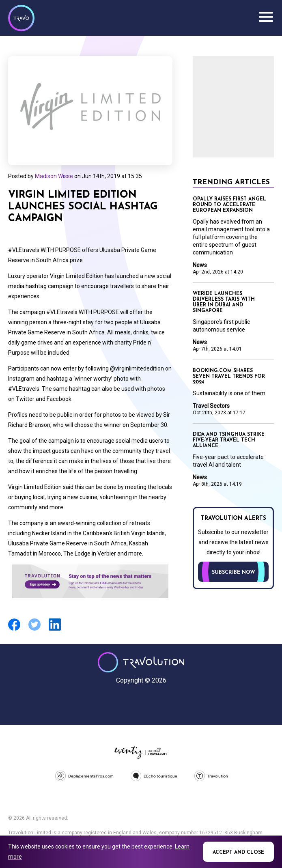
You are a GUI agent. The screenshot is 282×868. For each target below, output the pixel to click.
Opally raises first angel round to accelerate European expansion (229, 205)
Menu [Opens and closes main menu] (266, 17)
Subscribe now (234, 573)
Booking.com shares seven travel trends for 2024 (229, 377)
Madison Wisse (54, 176)
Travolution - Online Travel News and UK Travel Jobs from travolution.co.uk (141, 662)
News (200, 265)
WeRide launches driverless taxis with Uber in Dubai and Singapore (224, 302)
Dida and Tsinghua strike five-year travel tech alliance (229, 440)
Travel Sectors (211, 406)
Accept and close (238, 853)
